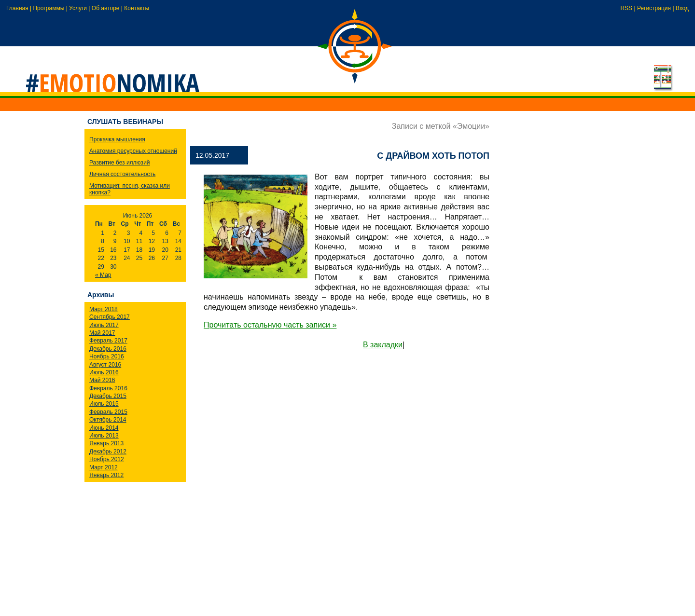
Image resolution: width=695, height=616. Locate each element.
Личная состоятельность (122, 174)
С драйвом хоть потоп (433, 156)
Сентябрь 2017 (110, 317)
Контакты (137, 8)
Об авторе (106, 8)
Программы (49, 8)
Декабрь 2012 (108, 452)
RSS (626, 8)
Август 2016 (105, 365)
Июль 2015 (104, 404)
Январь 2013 (106, 443)
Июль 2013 (104, 436)
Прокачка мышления (117, 139)
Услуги (78, 8)
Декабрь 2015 (108, 396)
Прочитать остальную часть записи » (270, 325)
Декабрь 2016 (108, 349)
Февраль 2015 (108, 412)
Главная (17, 8)
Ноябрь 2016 (107, 356)
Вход (682, 8)
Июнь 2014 (104, 428)
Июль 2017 (104, 325)
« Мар (103, 275)
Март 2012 (104, 467)
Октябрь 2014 (108, 420)
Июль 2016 (104, 372)
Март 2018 (104, 309)
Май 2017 (102, 333)
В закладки (383, 345)
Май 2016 (102, 380)
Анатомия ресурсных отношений (133, 151)
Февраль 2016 (108, 388)
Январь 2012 (106, 475)
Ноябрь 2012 (107, 459)
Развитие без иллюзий (120, 163)
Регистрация (654, 8)
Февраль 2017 (108, 341)
